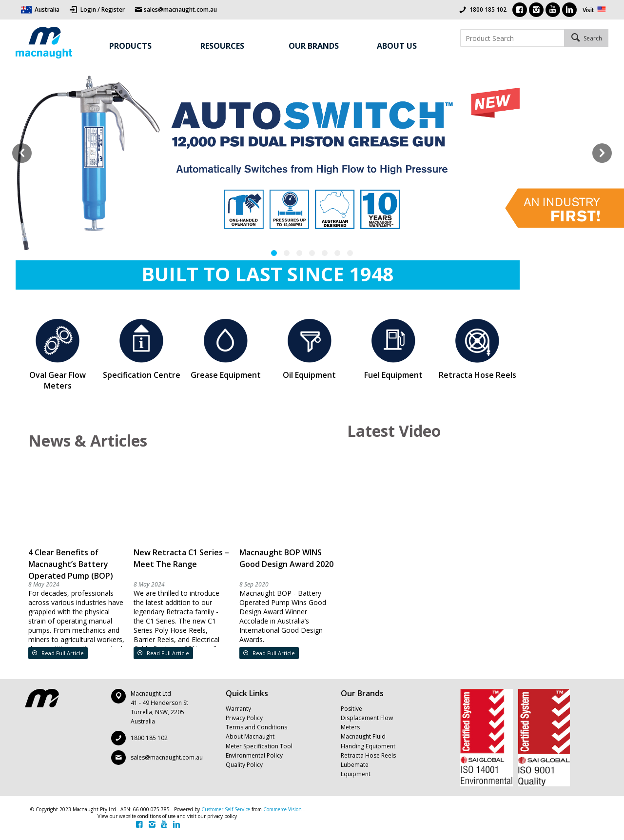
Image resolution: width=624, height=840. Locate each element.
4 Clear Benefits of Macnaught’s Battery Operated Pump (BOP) (71, 564)
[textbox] (512, 38)
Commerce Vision (283, 809)
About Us (397, 46)
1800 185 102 (488, 10)
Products (130, 46)
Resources (222, 46)
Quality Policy (244, 765)
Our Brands (314, 46)
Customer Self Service (226, 809)
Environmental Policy (254, 755)
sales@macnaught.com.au (167, 757)
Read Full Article (62, 653)
